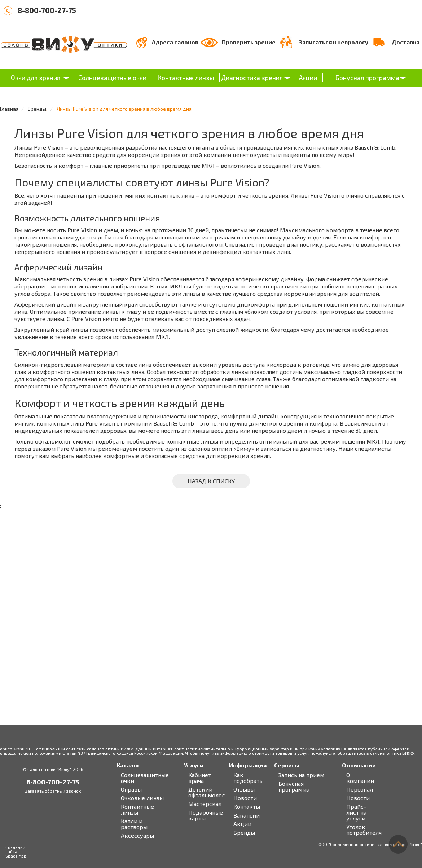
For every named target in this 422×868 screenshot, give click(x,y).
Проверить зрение (249, 42)
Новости (245, 798)
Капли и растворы (134, 824)
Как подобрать (248, 778)
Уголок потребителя (364, 830)
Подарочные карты (206, 815)
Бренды (37, 109)
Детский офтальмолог (206, 792)
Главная (9, 109)
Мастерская (205, 804)
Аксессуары (137, 836)
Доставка (406, 42)
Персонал (360, 789)
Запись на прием (301, 775)
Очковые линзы (142, 798)
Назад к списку (211, 481)
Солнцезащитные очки (112, 78)
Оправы (131, 789)
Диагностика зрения (252, 78)
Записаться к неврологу (333, 42)
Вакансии (247, 815)
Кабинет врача (200, 778)
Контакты (247, 807)
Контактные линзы (186, 78)
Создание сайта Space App (16, 851)
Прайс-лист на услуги (356, 812)
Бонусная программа (367, 78)
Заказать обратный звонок (53, 791)
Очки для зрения (36, 78)
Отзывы (244, 789)
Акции (308, 78)
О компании (360, 778)
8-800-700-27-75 (47, 10)
